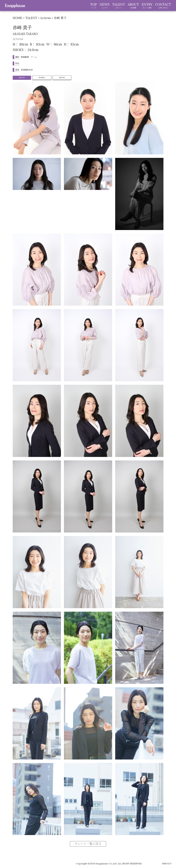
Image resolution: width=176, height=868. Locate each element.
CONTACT (163, 6)
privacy (167, 864)
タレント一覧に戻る (88, 844)
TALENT (119, 6)
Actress (18, 39)
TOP (94, 6)
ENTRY (147, 6)
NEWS (105, 6)
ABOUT (133, 6)
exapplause (15, 5)
